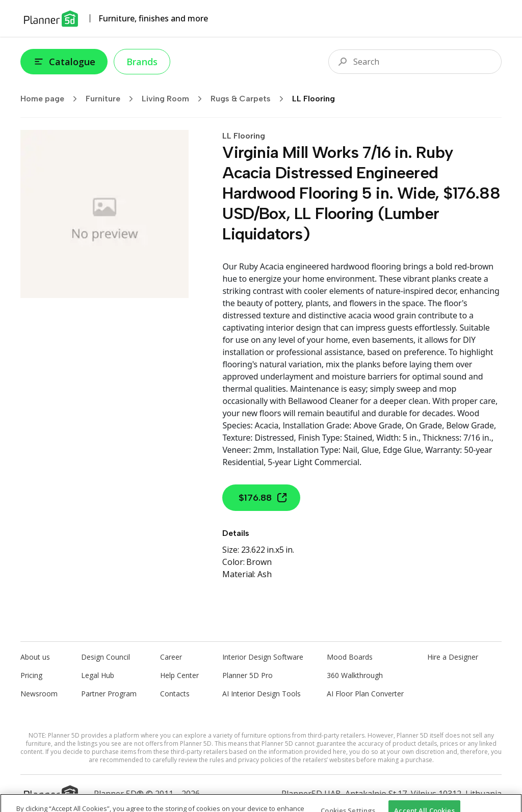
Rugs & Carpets (250, 99)
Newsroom (39, 694)
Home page (52, 99)
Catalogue (64, 62)
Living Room (175, 99)
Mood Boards (350, 657)
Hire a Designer (453, 657)
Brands (142, 62)
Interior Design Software (263, 657)
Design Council (106, 657)
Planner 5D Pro (247, 675)
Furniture (113, 99)
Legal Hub (98, 675)
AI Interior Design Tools (262, 694)
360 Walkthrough (355, 675)
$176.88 (263, 498)
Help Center (179, 675)
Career (171, 657)
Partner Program (109, 694)
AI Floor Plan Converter (365, 694)
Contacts (175, 694)
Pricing (31, 675)
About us (35, 657)
